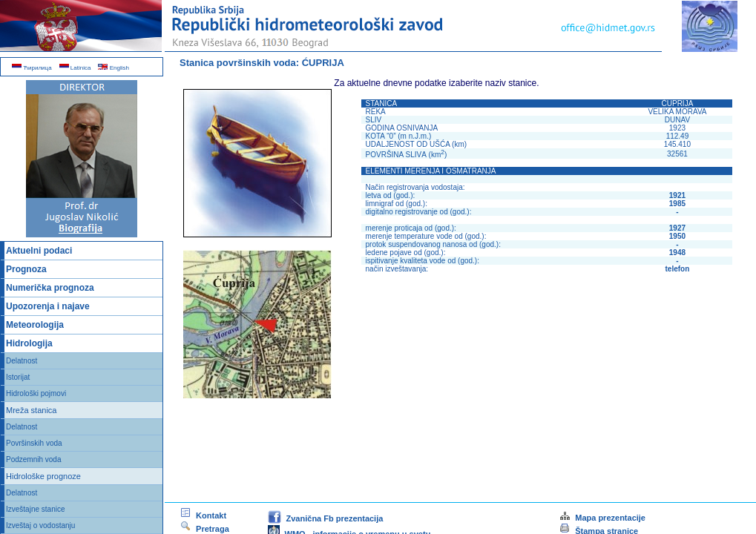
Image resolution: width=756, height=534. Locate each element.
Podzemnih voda (34, 459)
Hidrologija (29, 343)
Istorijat (18, 377)
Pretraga (204, 529)
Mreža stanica (31, 410)
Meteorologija (35, 325)
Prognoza (26, 269)
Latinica (75, 68)
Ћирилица (32, 68)
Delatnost (22, 361)
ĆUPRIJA (323, 63)
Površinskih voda (34, 443)
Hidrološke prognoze (43, 476)
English (113, 68)
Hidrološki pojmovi (36, 393)
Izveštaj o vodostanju (40, 525)
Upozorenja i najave (48, 306)
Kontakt (203, 515)
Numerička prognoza (50, 288)
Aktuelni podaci (39, 251)
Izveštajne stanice (36, 509)
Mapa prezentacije (602, 518)
